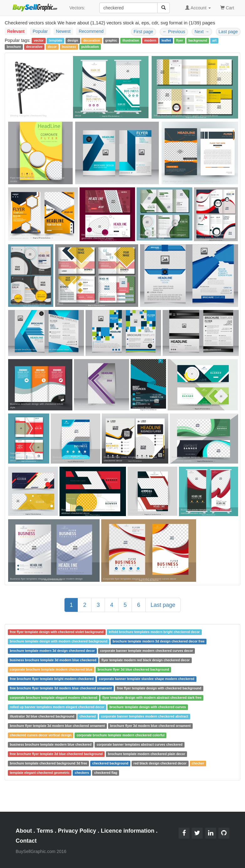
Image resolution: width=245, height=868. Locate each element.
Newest (63, 31)
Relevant (16, 31)
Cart (227, 7)
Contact (26, 841)
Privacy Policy (77, 831)
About (24, 831)
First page (143, 32)
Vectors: (77, 8)
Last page (228, 32)
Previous (174, 32)
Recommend (91, 31)
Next (202, 32)
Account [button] (198, 8)
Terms (45, 831)
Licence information (128, 831)
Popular (40, 31)
